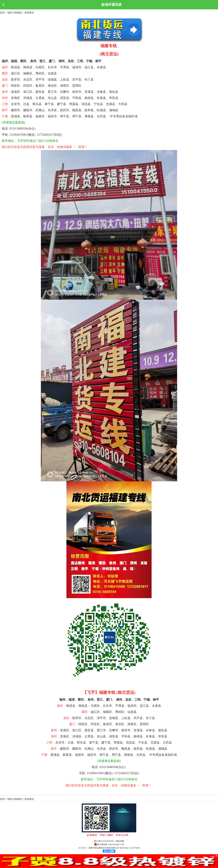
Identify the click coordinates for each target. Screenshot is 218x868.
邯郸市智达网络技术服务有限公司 (104, 848)
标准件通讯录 (112, 5)
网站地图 (120, 841)
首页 (2, 13)
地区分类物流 (15, 13)
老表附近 (29, 13)
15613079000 (134, 848)
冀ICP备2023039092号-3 (104, 841)
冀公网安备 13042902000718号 (109, 845)
